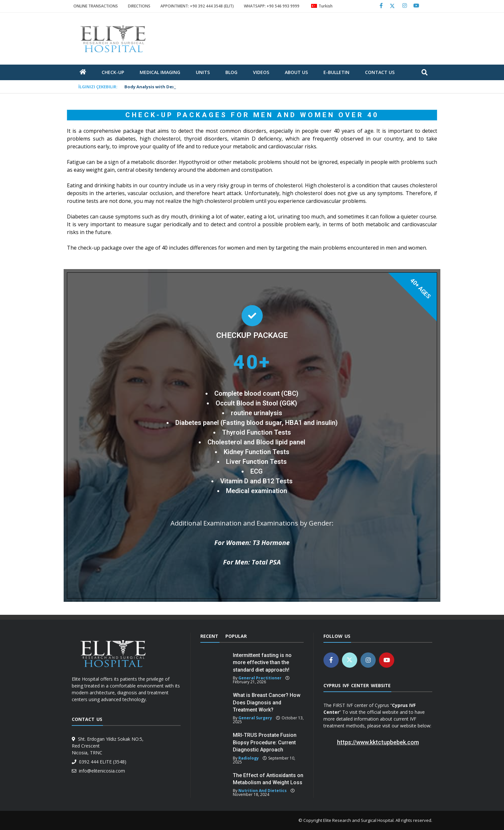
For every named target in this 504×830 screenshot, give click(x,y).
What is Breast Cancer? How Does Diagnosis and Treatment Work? (267, 702)
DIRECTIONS (139, 6)
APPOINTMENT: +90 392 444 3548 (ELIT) (197, 6)
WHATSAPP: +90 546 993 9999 (272, 6)
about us (296, 72)
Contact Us (380, 72)
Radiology (249, 758)
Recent (209, 636)
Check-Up (113, 72)
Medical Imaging (160, 72)
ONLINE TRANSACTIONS (96, 6)
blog (231, 72)
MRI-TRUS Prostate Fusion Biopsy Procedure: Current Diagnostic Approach (265, 742)
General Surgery (255, 718)
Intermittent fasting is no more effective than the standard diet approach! (262, 663)
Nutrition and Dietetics (263, 791)
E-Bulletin (336, 72)
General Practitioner (260, 678)
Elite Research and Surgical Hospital (358, 820)
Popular (236, 636)
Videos (261, 72)
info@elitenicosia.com (101, 771)
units (203, 72)
